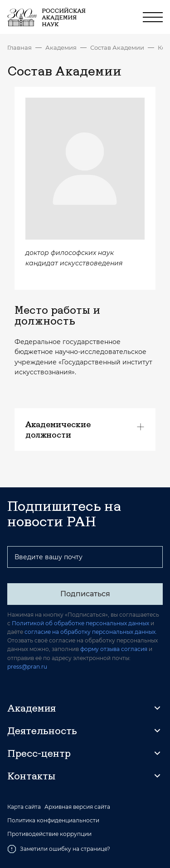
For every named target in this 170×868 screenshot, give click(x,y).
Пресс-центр (39, 753)
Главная (19, 47)
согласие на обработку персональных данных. (91, 632)
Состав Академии (117, 47)
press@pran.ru (27, 667)
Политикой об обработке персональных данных (80, 623)
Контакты (31, 776)
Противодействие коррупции (49, 834)
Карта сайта (24, 807)
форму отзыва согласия (114, 649)
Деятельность (42, 731)
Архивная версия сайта (77, 807)
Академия (61, 47)
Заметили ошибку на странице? (59, 849)
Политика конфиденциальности (53, 821)
